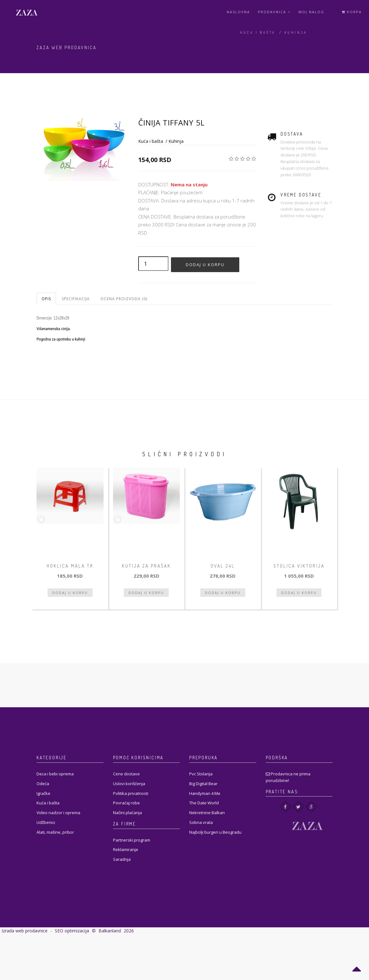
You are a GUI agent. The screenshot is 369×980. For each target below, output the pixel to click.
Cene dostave (126, 774)
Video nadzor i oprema (58, 813)
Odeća (43, 784)
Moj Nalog (311, 12)
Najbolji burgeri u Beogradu (215, 832)
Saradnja (122, 859)
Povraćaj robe (126, 803)
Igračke (43, 793)
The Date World (204, 803)
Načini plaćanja (128, 813)
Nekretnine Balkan (207, 813)
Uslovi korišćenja (129, 784)
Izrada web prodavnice (25, 931)
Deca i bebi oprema (55, 774)
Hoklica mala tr (70, 566)
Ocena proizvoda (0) (124, 299)
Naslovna (238, 12)
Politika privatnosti (131, 793)
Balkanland (110, 931)
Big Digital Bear (203, 784)
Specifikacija (76, 299)
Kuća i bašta (258, 32)
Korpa (352, 12)
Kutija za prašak (146, 566)
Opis (46, 299)
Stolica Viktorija (299, 566)
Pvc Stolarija (201, 774)
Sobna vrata (201, 822)
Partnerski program (132, 840)
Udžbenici (46, 822)
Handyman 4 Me (205, 793)
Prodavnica (274, 12)
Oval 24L (223, 566)
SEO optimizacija (72, 931)
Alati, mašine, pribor (55, 832)
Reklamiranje (126, 849)
